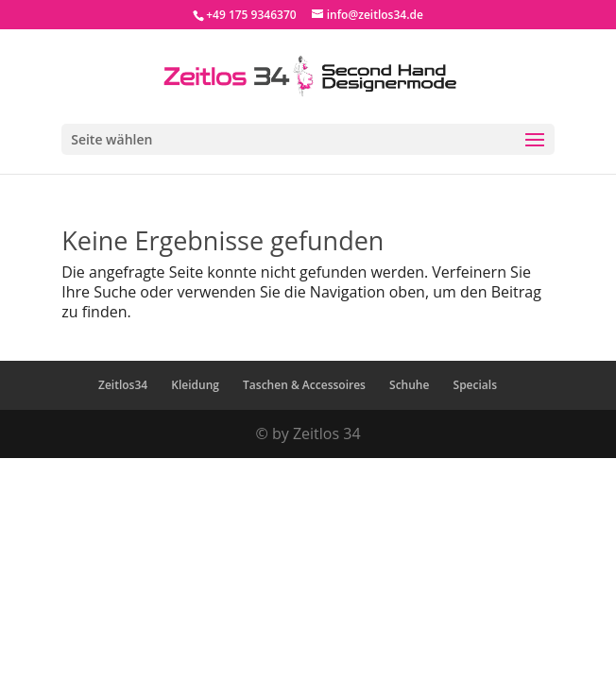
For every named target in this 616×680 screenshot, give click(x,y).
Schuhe (409, 385)
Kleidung (195, 385)
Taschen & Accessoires (304, 385)
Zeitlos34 (123, 385)
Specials (475, 385)
